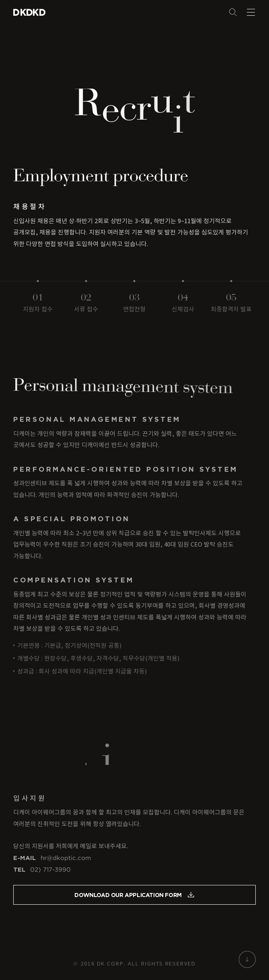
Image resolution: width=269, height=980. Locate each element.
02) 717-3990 (50, 871)
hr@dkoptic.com (66, 859)
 (39, 12)
